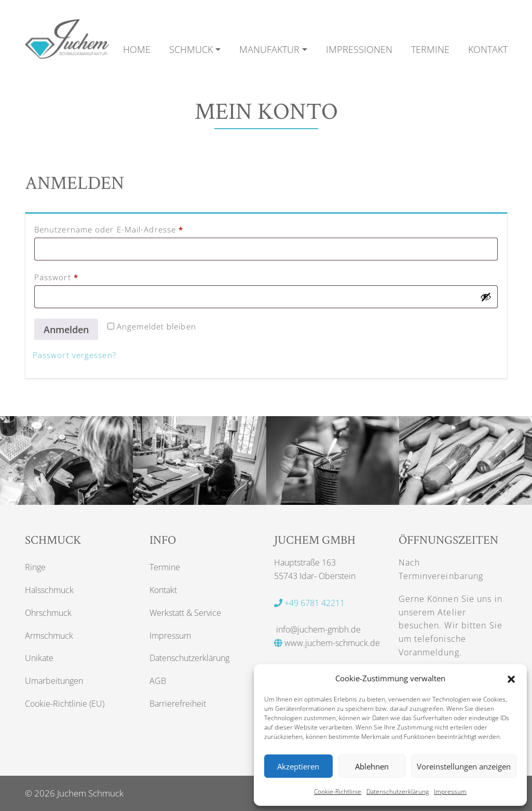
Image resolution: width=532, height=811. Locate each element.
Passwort (80, 277)
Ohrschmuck (48, 613)
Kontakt (163, 590)
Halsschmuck (49, 590)
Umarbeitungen (54, 681)
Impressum (450, 792)
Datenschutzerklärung (398, 792)
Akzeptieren (298, 766)
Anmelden (66, 329)
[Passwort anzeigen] (486, 297)
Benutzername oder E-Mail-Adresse (133, 229)
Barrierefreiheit (178, 704)
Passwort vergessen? (74, 355)
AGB (158, 681)
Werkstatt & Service (185, 613)
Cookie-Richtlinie (338, 792)
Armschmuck (49, 636)
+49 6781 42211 (309, 603)
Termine (165, 567)
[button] (511, 678)
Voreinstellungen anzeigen (464, 766)
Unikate (39, 658)
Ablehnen (372, 766)
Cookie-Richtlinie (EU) (65, 704)
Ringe (35, 567)
